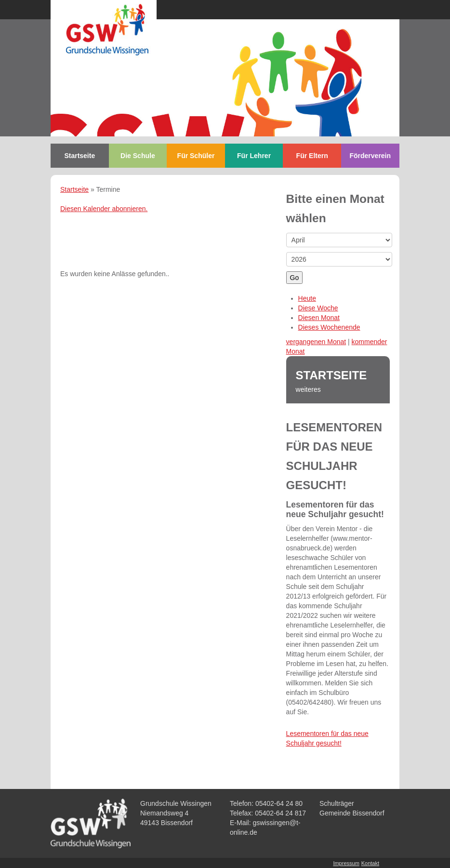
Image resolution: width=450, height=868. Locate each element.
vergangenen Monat (316, 342)
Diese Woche (318, 308)
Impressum (346, 863)
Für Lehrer (254, 156)
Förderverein (370, 156)
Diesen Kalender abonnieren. (104, 209)
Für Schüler (196, 156)
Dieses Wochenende (329, 327)
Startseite (79, 156)
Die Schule (138, 156)
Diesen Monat (319, 318)
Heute (307, 298)
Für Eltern (312, 156)
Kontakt (370, 863)
